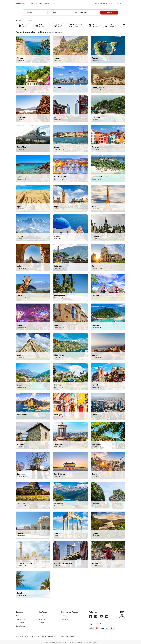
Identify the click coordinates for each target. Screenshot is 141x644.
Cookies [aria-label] (37, 637)
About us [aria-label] (42, 616)
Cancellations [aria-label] (20, 626)
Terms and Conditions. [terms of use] (91, 642)
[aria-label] (21, 3)
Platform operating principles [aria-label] (50, 637)
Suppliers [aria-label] (65, 619)
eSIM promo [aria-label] (20, 623)
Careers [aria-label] (41, 623)
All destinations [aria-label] (30, 20)
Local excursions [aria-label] (20, 20)
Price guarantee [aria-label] (21, 619)
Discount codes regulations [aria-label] (68, 637)
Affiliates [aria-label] (65, 616)
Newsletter (42, 619)
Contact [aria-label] (18, 616)
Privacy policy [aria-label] (29, 637)
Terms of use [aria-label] (19, 637)
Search (109, 12)
